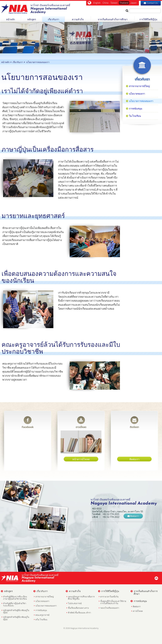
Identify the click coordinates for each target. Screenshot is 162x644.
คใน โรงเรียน (41, 619)
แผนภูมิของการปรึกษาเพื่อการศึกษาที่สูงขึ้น (81, 598)
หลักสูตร (7, 591)
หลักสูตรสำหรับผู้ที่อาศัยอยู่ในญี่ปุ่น (16, 611)
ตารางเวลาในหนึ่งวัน (109, 597)
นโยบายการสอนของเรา (46, 606)
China (106, 3)
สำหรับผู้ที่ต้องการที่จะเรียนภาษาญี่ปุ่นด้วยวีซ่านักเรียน (15, 598)
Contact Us (151, 3)
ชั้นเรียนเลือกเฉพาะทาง (78, 608)
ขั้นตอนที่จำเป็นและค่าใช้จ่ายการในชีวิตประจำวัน (113, 602)
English (97, 3)
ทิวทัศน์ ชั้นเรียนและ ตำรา (79, 613)
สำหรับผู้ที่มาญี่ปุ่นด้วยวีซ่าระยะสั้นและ (15, 604)
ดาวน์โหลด (81, 422)
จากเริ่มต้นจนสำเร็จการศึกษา (144, 592)
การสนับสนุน (41, 610)
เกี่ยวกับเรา (41, 591)
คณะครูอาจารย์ (42, 615)
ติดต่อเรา (134, 422)
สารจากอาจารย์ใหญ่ (45, 597)
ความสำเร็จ (73, 591)
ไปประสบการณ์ (75, 603)
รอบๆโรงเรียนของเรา (110, 608)
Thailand (124, 3)
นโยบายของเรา (42, 601)
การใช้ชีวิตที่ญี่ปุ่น (109, 591)
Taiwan (114, 3)
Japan (134, 3)
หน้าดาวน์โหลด (81, 459)
